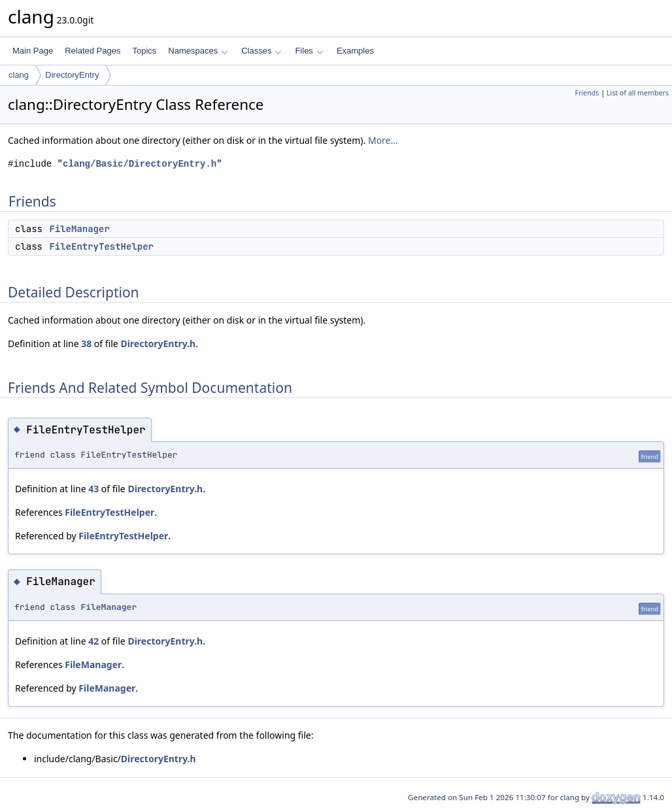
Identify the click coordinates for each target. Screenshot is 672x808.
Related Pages (92, 51)
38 (86, 344)
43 (93, 489)
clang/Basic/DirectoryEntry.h (140, 164)
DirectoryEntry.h (158, 344)
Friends (587, 93)
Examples (355, 51)
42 (93, 641)
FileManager (79, 229)
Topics (144, 51)
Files (309, 51)
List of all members (638, 93)
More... (383, 140)
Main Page (33, 51)
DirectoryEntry (72, 75)
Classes (261, 51)
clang (19, 75)
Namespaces (198, 51)
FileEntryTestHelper (101, 246)
